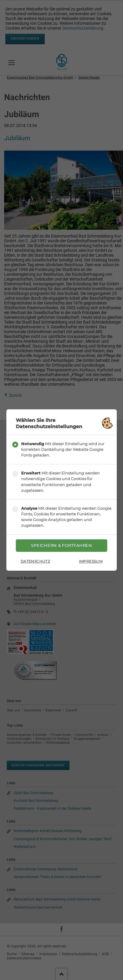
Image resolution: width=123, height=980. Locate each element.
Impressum (91, 561)
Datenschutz (35, 561)
